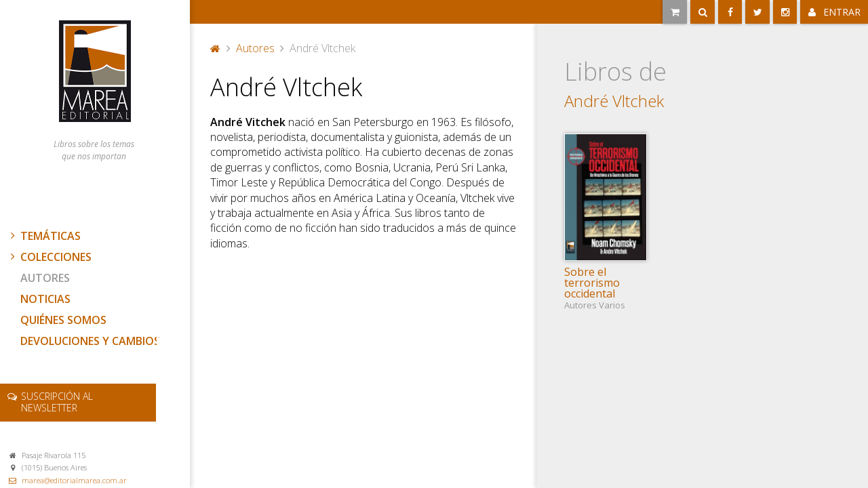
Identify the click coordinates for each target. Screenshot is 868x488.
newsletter (57, 402)
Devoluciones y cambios (90, 341)
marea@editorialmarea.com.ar (74, 480)
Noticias (45, 299)
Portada (216, 48)
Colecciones (50, 257)
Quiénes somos (63, 320)
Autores (45, 278)
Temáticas (44, 236)
